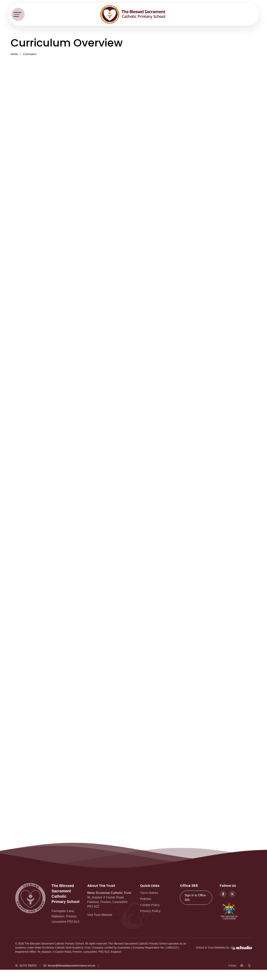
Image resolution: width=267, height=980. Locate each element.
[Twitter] (232, 894)
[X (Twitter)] (249, 966)
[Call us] (26, 966)
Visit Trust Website (100, 915)
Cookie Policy (150, 905)
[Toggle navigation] (18, 14)
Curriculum (30, 54)
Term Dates (149, 893)
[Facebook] (223, 894)
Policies (146, 899)
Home (14, 54)
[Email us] (69, 966)
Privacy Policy (150, 911)
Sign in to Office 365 (195, 898)
